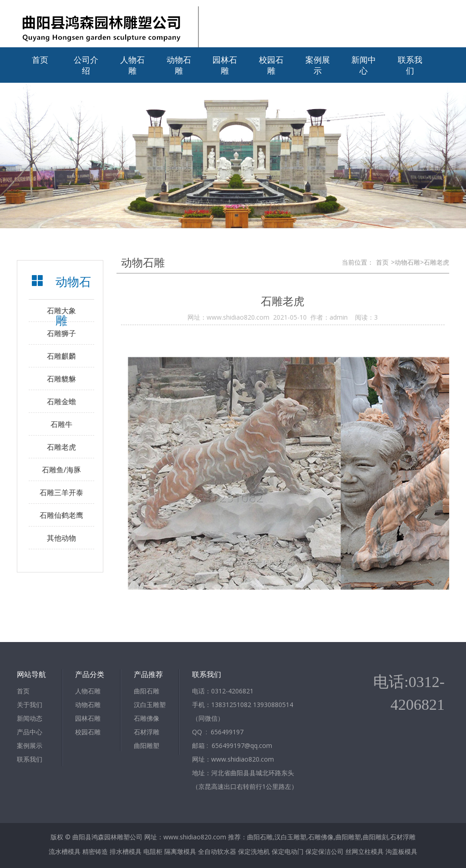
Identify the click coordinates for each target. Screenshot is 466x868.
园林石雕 (225, 65)
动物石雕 (179, 65)
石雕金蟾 (61, 401)
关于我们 (30, 705)
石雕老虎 (61, 447)
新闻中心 (364, 65)
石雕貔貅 (61, 379)
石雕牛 (61, 424)
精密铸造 (95, 851)
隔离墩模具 (180, 851)
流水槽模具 (65, 851)
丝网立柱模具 (365, 851)
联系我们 (410, 65)
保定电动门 (288, 851)
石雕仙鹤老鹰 (61, 515)
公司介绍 (86, 65)
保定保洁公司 (324, 851)
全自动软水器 (217, 851)
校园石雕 (271, 65)
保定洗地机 (254, 851)
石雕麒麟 (61, 356)
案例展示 (318, 65)
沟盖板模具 (401, 851)
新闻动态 (30, 718)
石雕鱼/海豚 (61, 470)
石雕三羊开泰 (61, 492)
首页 (40, 60)
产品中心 (30, 732)
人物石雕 (132, 65)
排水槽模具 (126, 851)
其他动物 (61, 538)
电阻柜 (153, 851)
